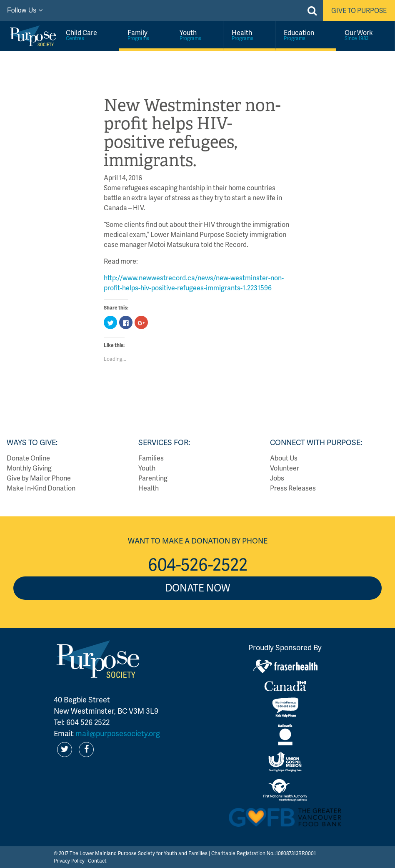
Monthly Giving (29, 468)
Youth (197, 35)
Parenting (153, 478)
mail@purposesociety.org (118, 733)
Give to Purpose (359, 10)
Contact (97, 861)
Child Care (88, 35)
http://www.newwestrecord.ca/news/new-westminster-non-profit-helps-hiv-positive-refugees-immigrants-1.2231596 (194, 283)
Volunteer (285, 468)
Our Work (365, 35)
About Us (284, 458)
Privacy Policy (69, 861)
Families (151, 458)
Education (306, 35)
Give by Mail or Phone (39, 478)
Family (145, 35)
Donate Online (28, 458)
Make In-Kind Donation (41, 488)
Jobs (277, 478)
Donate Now (197, 587)
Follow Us (25, 10)
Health (249, 35)
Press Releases (293, 488)
